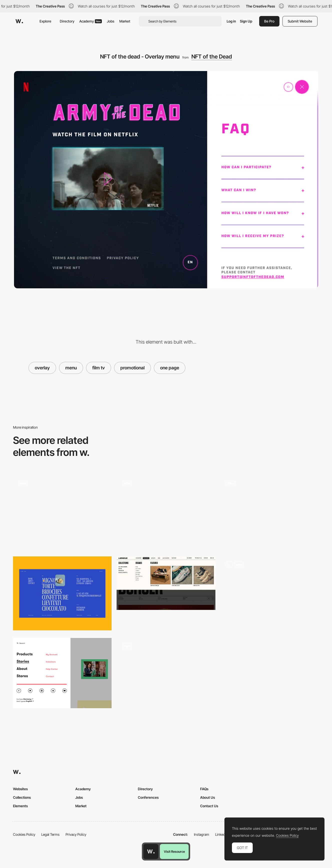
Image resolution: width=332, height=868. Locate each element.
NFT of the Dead (212, 57)
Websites (20, 789)
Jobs (111, 21)
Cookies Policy (24, 834)
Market (125, 21)
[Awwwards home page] (151, 851)
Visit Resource (174, 851)
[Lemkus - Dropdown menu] (166, 583)
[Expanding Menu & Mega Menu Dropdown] (270, 593)
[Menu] (166, 512)
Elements (20, 806)
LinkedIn (222, 834)
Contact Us (209, 806)
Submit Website (300, 21)
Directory (67, 21)
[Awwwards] (19, 21)
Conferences (148, 797)
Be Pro (269, 21)
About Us (208, 797)
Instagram (202, 834)
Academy (91, 21)
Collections (22, 797)
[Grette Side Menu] (62, 510)
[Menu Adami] (62, 593)
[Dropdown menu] (166, 675)
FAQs (204, 789)
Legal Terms (50, 834)
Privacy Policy (76, 834)
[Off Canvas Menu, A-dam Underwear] (62, 673)
